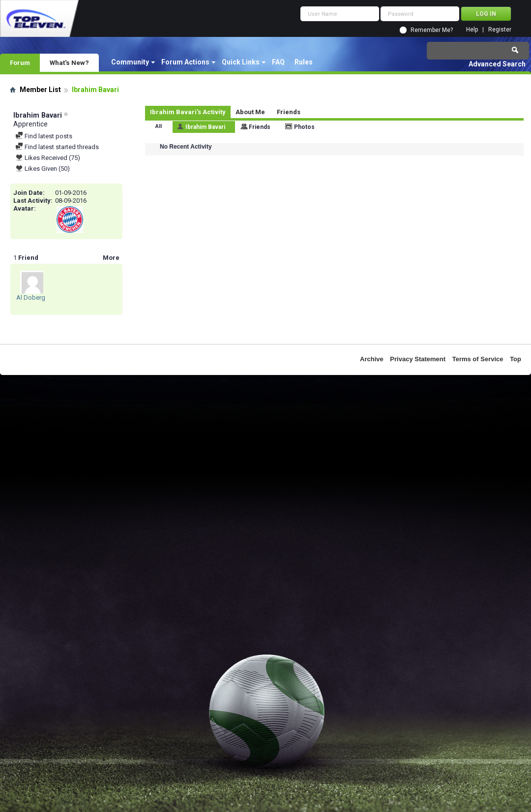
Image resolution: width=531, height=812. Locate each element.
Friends (289, 112)
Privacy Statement (418, 359)
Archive (372, 359)
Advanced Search (497, 64)
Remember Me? (432, 30)
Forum (20, 62)
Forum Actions (185, 62)
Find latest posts (44, 136)
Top (516, 359)
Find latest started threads (57, 147)
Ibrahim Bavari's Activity (188, 112)
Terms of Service (478, 359)
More (111, 258)
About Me (250, 112)
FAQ (278, 62)
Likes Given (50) (43, 169)
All (159, 126)
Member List (40, 90)
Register (500, 30)
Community (130, 62)
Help (472, 30)
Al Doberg (31, 297)
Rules (304, 62)
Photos (304, 127)
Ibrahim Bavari (205, 127)
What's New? (69, 62)
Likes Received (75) (48, 158)
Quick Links (241, 62)
